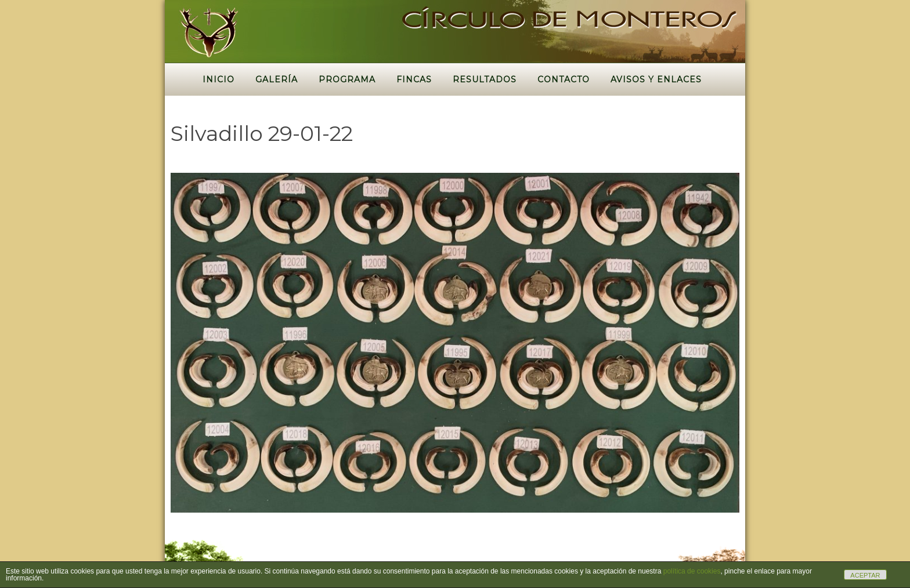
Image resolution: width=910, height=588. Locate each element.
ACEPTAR (865, 575)
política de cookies (692, 571)
